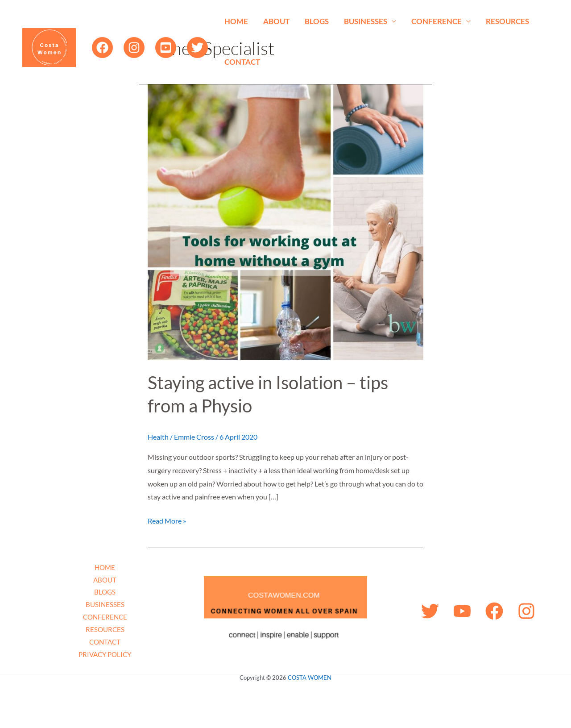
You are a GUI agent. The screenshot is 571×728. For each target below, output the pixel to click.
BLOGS (317, 21)
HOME (236, 21)
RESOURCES (507, 21)
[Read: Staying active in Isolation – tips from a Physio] (285, 221)
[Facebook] (102, 48)
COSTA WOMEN (310, 678)
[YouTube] (166, 48)
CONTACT (242, 62)
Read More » (167, 520)
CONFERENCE (437, 21)
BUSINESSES (366, 21)
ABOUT (276, 21)
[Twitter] (197, 48)
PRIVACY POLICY (105, 654)
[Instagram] (134, 48)
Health (158, 437)
